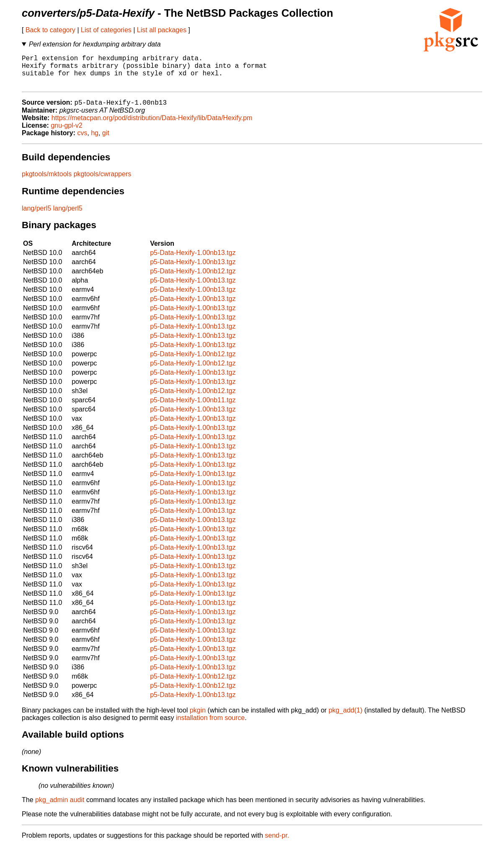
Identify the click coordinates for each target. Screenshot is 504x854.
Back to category (50, 30)
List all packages (162, 30)
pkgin (198, 718)
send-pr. (277, 843)
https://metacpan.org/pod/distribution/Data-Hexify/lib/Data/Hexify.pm (152, 126)
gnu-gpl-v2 (67, 133)
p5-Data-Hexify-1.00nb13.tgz (193, 261)
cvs (82, 141)
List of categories (106, 30)
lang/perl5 (36, 216)
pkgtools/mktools (47, 182)
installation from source (210, 726)
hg (95, 141)
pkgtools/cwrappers (103, 182)
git (106, 141)
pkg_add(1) (346, 718)
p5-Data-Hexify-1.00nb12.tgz (193, 279)
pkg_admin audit (60, 808)
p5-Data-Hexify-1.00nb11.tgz (193, 408)
